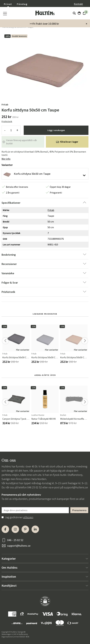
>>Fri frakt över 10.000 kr (44, 24)
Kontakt (78, 4)
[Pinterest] (25, 529)
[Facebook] (5, 529)
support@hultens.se (76, 487)
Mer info (6, 159)
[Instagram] (15, 529)
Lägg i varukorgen (56, 130)
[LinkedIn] (35, 529)
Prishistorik (7, 121)
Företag (22, 4)
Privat (8, 4)
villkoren (28, 517)
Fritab (5, 104)
